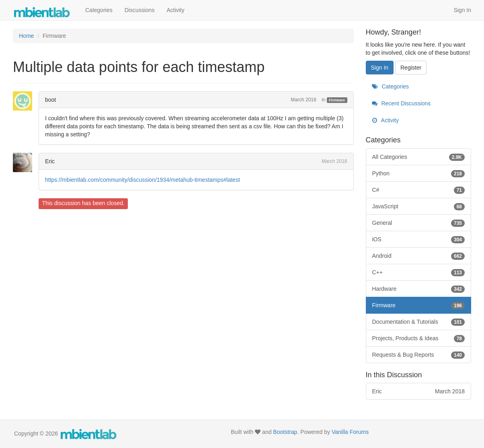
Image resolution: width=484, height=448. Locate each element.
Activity (175, 10)
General (419, 223)
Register (411, 68)
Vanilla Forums (350, 432)
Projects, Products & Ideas (419, 338)
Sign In (462, 10)
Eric (50, 161)
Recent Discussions (401, 103)
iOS (419, 239)
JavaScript (419, 206)
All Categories (419, 157)
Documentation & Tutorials (419, 322)
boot (50, 100)
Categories (99, 10)
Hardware (419, 289)
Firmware (337, 100)
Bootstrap (285, 432)
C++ (419, 272)
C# (419, 190)
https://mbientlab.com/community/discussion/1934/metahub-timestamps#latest (143, 180)
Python (419, 173)
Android (419, 256)
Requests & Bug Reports (419, 355)
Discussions (140, 10)
